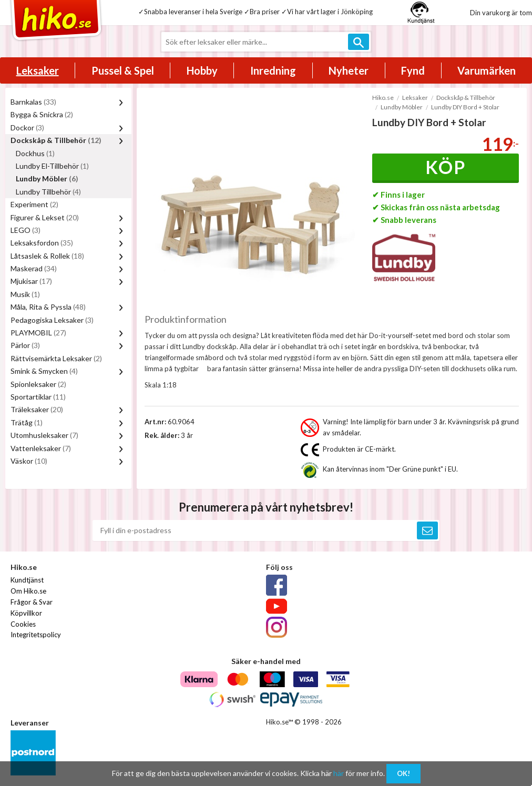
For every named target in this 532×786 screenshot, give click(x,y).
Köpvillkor (26, 613)
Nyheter (349, 70)
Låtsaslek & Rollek (47, 256)
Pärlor (25, 345)
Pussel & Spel (123, 70)
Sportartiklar (38, 397)
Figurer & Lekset (45, 217)
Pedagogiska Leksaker (52, 320)
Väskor (29, 461)
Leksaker (38, 70)
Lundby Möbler (47, 178)
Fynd (413, 70)
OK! (403, 773)
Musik (25, 294)
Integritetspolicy (36, 635)
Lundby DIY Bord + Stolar (465, 107)
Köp (446, 167)
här (339, 773)
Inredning (273, 70)
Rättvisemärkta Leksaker (56, 358)
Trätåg (27, 422)
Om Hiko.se (28, 591)
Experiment (34, 204)
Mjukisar (31, 281)
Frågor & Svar (32, 602)
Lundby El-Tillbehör (52, 166)
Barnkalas (33, 102)
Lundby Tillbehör (48, 192)
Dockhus (35, 153)
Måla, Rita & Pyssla (48, 307)
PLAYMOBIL (38, 333)
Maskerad (34, 268)
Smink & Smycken (44, 371)
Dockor (27, 127)
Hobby (202, 70)
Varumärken (487, 70)
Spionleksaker (38, 384)
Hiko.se (383, 98)
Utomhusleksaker (44, 435)
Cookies (23, 624)
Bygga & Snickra (42, 114)
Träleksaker (37, 409)
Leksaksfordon (42, 243)
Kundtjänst (27, 580)
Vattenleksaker (41, 448)
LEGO (25, 230)
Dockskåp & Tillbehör (56, 140)
